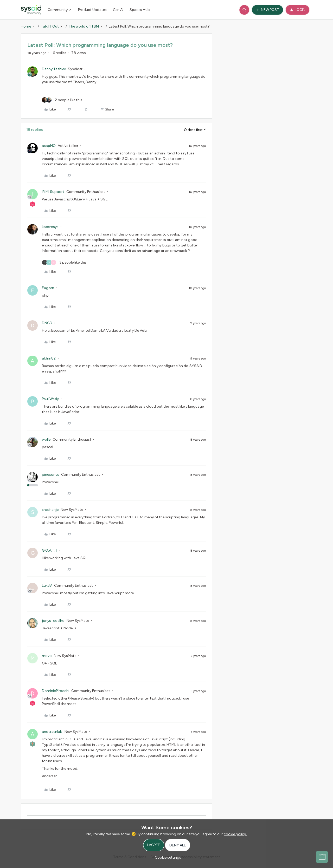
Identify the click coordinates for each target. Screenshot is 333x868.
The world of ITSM (84, 26)
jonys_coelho (53, 621)
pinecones (50, 475)
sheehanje (50, 510)
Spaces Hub (140, 10)
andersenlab (52, 732)
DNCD (47, 323)
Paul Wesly (50, 399)
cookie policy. (235, 834)
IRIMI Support (53, 192)
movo (47, 656)
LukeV (47, 586)
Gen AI (118, 10)
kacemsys (50, 227)
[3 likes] (64, 262)
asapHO (49, 146)
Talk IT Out (50, 26)
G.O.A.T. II (50, 550)
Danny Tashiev (54, 69)
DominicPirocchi (56, 691)
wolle (46, 439)
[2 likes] (62, 100)
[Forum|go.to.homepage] (31, 10)
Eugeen (48, 288)
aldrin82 (49, 358)
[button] (267, 10)
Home (26, 26)
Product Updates (92, 10)
